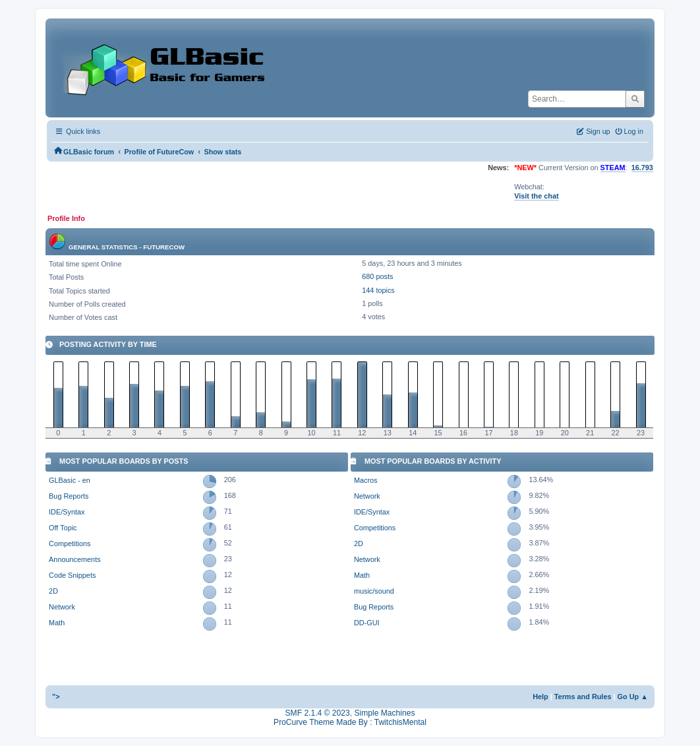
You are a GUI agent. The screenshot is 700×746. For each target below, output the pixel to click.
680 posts (377, 276)
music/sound (374, 591)
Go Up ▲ (633, 697)
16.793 (642, 168)
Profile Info (66, 218)
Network (62, 607)
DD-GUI (367, 623)
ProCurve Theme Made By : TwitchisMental (350, 722)
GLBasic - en (70, 480)
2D (53, 591)
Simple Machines (384, 713)
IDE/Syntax (67, 512)
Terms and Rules (583, 697)
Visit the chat (536, 196)
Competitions (70, 544)
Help (540, 697)
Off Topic (63, 528)
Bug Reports (69, 496)
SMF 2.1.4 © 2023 (318, 713)
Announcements (74, 559)
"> (56, 697)
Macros (366, 480)
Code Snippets (72, 575)
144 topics (378, 290)
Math (57, 623)
